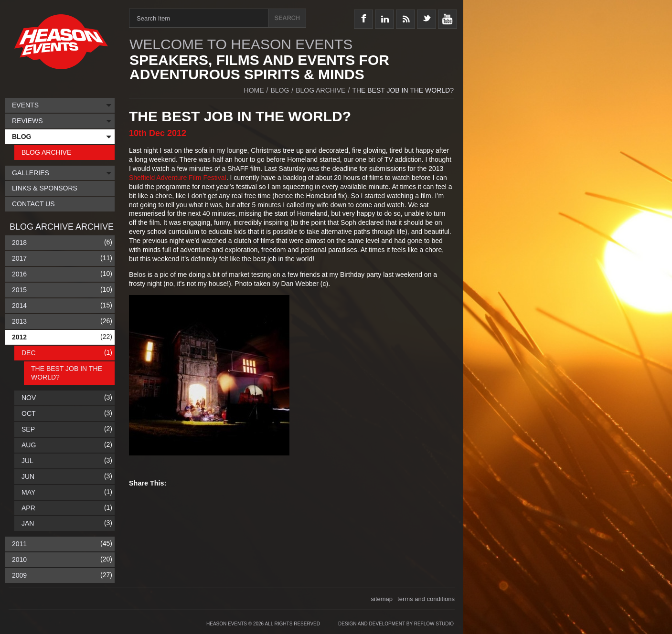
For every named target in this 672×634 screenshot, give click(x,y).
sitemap (382, 599)
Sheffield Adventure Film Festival (178, 178)
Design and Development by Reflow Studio (396, 624)
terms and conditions (426, 599)
